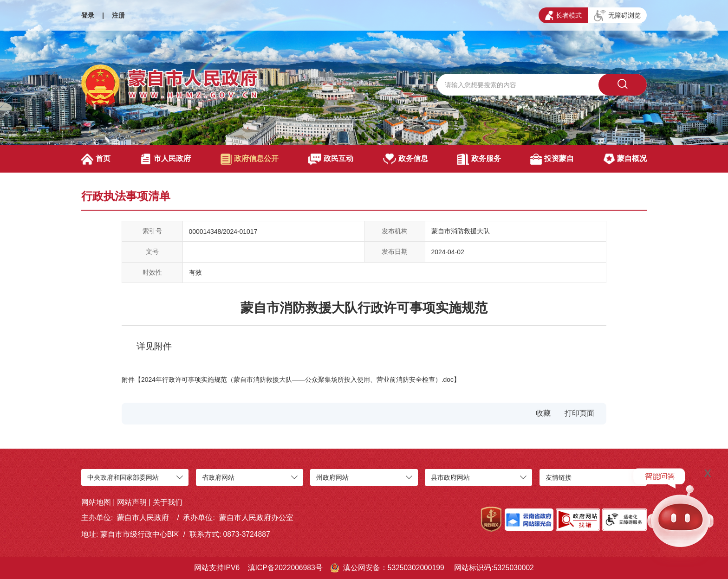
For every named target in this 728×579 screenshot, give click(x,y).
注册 (118, 15)
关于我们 (168, 502)
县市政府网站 (450, 477)
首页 (96, 159)
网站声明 (132, 502)
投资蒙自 (552, 159)
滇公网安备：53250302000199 (387, 568)
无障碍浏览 (617, 16)
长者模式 (563, 15)
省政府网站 (218, 477)
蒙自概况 (625, 159)
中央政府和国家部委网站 (123, 477)
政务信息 (406, 159)
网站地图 (96, 502)
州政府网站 (332, 477)
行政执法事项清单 (126, 196)
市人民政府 (166, 159)
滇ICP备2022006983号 (285, 568)
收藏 (543, 413)
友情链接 (559, 477)
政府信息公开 (250, 159)
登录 (88, 15)
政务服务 (479, 159)
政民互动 (331, 159)
